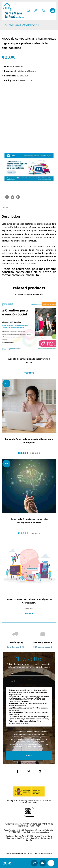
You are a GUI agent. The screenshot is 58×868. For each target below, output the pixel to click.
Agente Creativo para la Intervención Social (29, 360)
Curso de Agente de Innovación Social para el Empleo (29, 441)
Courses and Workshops (29, 295)
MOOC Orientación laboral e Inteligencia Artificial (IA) (29, 601)
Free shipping (15, 642)
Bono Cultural (29, 812)
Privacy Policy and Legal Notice (29, 747)
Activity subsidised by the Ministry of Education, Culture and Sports (29, 802)
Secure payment (43, 642)
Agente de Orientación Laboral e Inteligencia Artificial (29, 521)
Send (29, 755)
